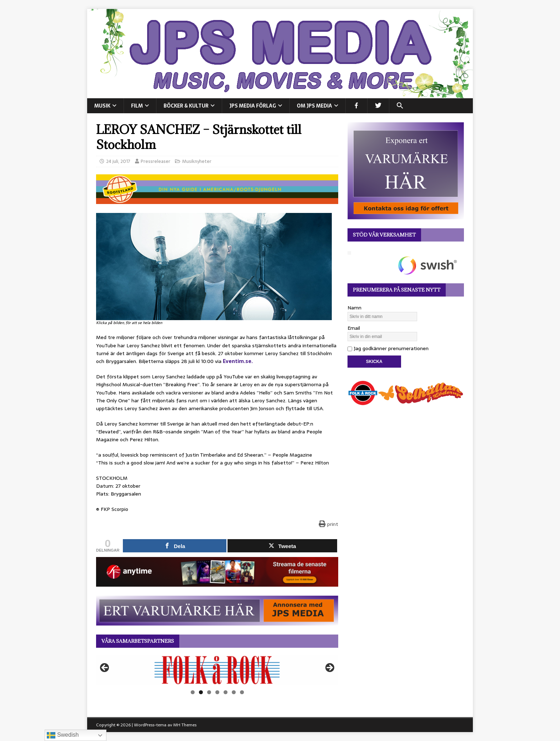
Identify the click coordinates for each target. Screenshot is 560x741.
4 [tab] (217, 692)
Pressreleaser (156, 161)
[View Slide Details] (217, 670)
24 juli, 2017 (118, 161)
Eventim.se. (238, 361)
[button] (400, 106)
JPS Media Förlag (253, 106)
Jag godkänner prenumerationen (388, 348)
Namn (354, 308)
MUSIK (102, 106)
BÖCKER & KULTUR (186, 106)
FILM (137, 106)
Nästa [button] (329, 668)
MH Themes (185, 725)
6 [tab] (234, 692)
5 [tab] (226, 692)
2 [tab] (201, 692)
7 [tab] (242, 692)
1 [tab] (193, 692)
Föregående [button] (105, 668)
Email (354, 328)
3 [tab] (209, 692)
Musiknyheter (197, 161)
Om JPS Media (314, 106)
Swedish (63, 735)
